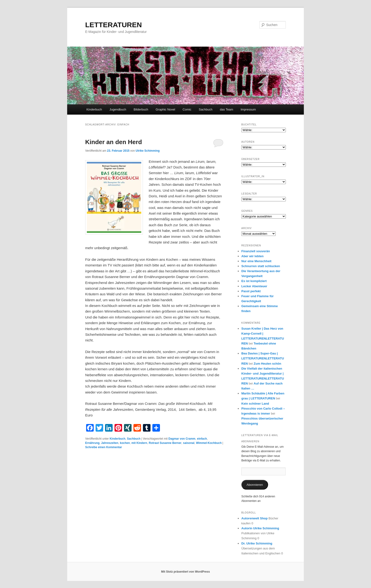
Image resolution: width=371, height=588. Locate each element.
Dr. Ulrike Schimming (257, 543)
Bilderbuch (141, 109)
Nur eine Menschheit (256, 261)
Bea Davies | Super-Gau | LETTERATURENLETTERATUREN (263, 358)
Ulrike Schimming (148, 151)
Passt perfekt (251, 291)
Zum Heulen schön (267, 364)
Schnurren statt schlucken (261, 266)
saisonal (189, 443)
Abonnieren (255, 485)
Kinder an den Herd (114, 142)
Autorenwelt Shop (254, 518)
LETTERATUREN (113, 25)
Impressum (248, 109)
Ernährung (92, 443)
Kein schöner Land (255, 404)
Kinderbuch (94, 109)
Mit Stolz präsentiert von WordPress (185, 572)
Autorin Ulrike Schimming (260, 528)
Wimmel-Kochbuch (209, 443)
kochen (125, 443)
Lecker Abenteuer (254, 286)
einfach (202, 439)
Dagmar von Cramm (182, 439)
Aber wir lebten (252, 256)
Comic (187, 109)
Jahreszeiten (110, 443)
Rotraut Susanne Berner (165, 443)
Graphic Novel (165, 109)
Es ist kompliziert (254, 281)
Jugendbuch (118, 109)
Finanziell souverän (256, 251)
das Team (226, 109)
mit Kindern (139, 443)
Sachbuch (206, 109)
